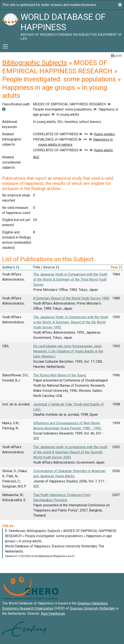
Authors (11, 267)
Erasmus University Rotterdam (93, 608)
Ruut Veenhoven (53, 614)
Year (116, 267)
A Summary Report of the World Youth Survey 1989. (71, 298)
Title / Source (46, 267)
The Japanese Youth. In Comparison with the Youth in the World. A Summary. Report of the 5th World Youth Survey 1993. (71, 322)
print (116, 56)
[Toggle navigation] (5, 46)
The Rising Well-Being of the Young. (60, 375)
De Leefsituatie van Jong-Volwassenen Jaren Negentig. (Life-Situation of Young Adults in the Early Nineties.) (68, 351)
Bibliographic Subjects (35, 63)
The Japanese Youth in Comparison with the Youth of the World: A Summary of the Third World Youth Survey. (70, 279)
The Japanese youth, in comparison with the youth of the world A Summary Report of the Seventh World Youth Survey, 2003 (70, 452)
